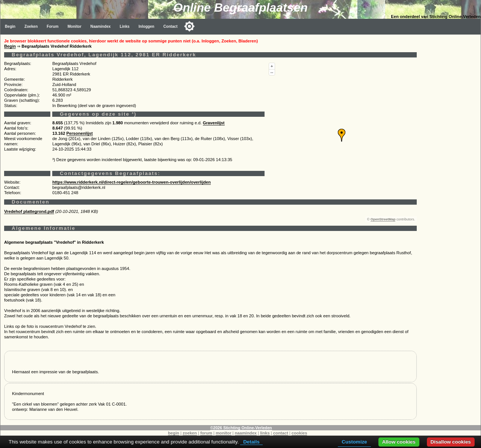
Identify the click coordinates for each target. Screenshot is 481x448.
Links (124, 26)
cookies (299, 433)
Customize (354, 442)
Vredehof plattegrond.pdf (29, 211)
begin (174, 433)
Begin (10, 26)
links (265, 433)
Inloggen (147, 26)
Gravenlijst (214, 123)
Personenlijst (80, 133)
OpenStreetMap (383, 219)
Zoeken (31, 26)
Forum (52, 26)
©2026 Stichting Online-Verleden (241, 428)
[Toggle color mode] (189, 26)
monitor (224, 433)
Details (251, 442)
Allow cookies (399, 442)
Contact (171, 26)
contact (281, 433)
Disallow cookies (451, 442)
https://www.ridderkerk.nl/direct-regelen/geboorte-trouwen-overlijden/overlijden (132, 182)
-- (272, 72)
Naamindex (101, 26)
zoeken (190, 433)
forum (206, 433)
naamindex (246, 433)
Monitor (75, 26)
